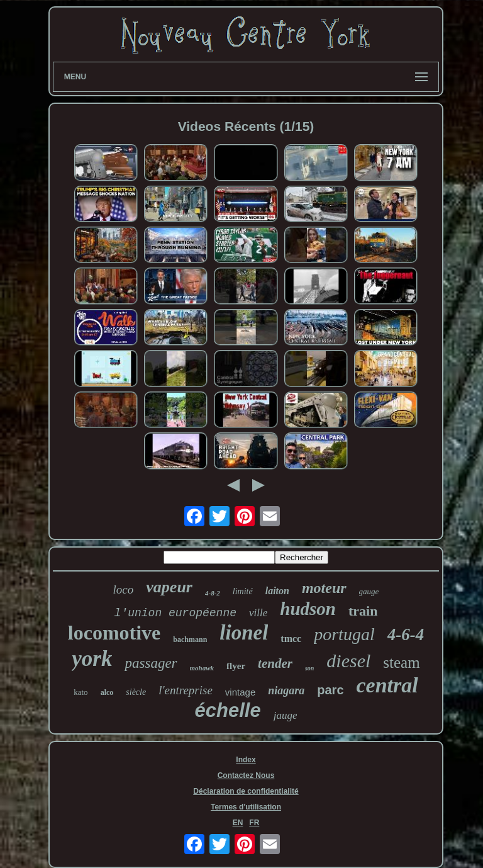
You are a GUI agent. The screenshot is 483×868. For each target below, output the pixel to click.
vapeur (169, 587)
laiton (277, 591)
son (309, 668)
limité (243, 591)
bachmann (190, 640)
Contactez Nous (246, 775)
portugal (344, 634)
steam (401, 662)
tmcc (291, 639)
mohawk (202, 668)
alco (107, 692)
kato (80, 692)
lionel (244, 633)
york (92, 659)
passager (151, 663)
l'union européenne (175, 613)
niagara (286, 690)
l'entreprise (186, 690)
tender (275, 663)
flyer (236, 666)
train (363, 611)
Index (246, 760)
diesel (348, 661)
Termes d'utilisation (246, 807)
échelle (228, 710)
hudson (308, 609)
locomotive (114, 633)
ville (258, 613)
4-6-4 (406, 634)
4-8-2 (213, 593)
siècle (136, 692)
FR (254, 823)
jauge (286, 715)
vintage (240, 692)
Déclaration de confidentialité (246, 791)
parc (330, 690)
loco (124, 589)
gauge (369, 591)
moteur (324, 588)
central (387, 685)
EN (238, 823)
